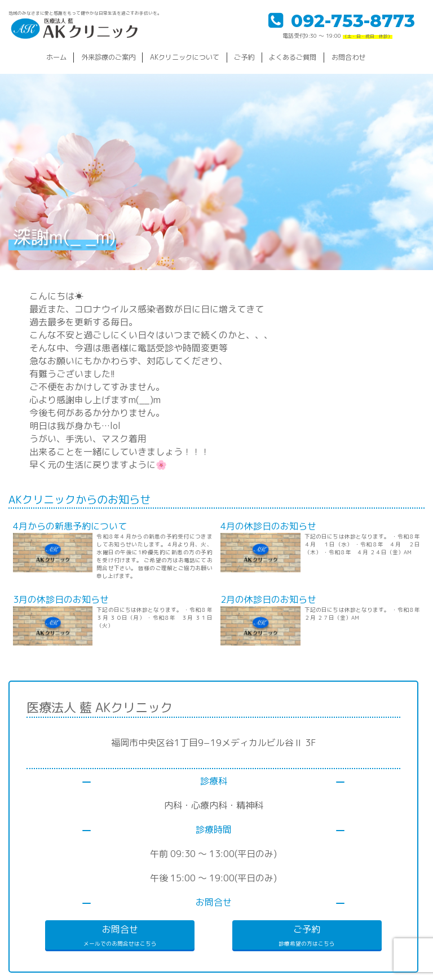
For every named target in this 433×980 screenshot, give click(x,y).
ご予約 (244, 57)
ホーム (56, 57)
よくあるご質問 (293, 57)
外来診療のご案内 (108, 57)
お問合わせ (348, 57)
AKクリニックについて (185, 57)
